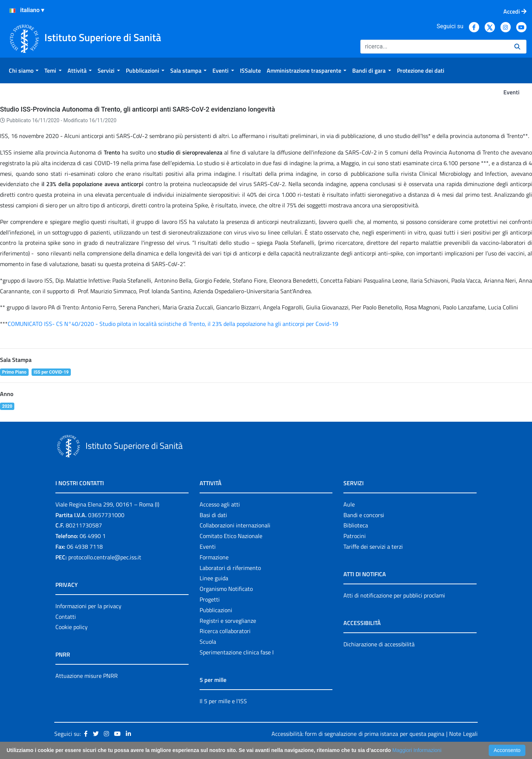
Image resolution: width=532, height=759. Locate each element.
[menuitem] (24, 70)
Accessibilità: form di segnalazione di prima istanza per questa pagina (358, 734)
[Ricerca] (434, 47)
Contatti (66, 617)
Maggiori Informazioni (417, 750)
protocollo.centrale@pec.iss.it (105, 557)
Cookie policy (72, 627)
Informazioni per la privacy (88, 606)
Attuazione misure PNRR (87, 676)
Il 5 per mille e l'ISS (223, 701)
